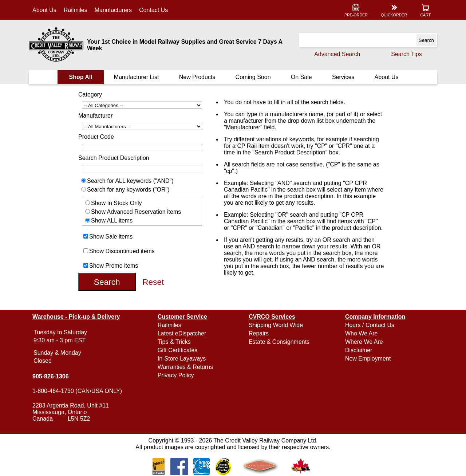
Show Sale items (111, 237)
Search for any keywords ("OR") (128, 190)
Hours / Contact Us (370, 325)
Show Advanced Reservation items (136, 212)
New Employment (368, 359)
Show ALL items (112, 221)
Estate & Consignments (279, 342)
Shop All (80, 77)
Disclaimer (359, 350)
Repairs (259, 333)
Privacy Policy (176, 375)
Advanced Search (337, 54)
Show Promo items (114, 266)
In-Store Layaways (182, 359)
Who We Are (362, 333)
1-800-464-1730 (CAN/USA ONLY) (77, 391)
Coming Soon (253, 77)
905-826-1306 (51, 376)
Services (343, 77)
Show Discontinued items (122, 251)
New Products (197, 77)
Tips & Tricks (174, 342)
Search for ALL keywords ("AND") (130, 181)
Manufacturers (113, 10)
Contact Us (153, 10)
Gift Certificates (177, 350)
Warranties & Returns (185, 367)
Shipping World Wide (276, 325)
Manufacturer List (137, 77)
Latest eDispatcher (182, 333)
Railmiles (76, 10)
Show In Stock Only (116, 203)
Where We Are (364, 342)
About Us (44, 10)
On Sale (301, 77)
